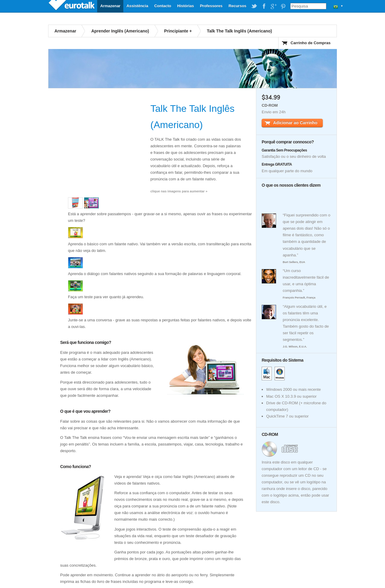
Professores (211, 6)
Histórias (186, 6)
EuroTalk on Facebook (264, 6)
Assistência (137, 6)
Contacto (163, 6)
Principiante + (178, 31)
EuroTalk (72, 6)
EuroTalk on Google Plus (273, 6)
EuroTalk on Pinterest (283, 6)
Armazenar (110, 6)
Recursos (237, 6)
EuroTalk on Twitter (254, 6)
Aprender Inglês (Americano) (120, 31)
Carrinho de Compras (311, 43)
